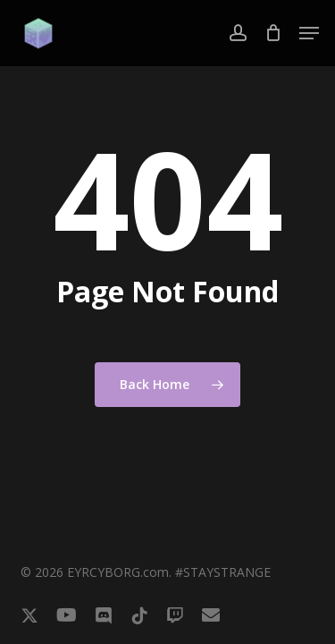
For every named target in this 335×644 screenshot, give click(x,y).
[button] (309, 33)
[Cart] (273, 33)
